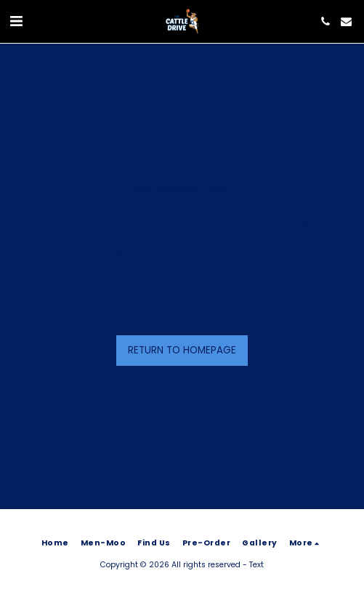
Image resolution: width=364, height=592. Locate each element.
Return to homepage (182, 350)
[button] (16, 21)
